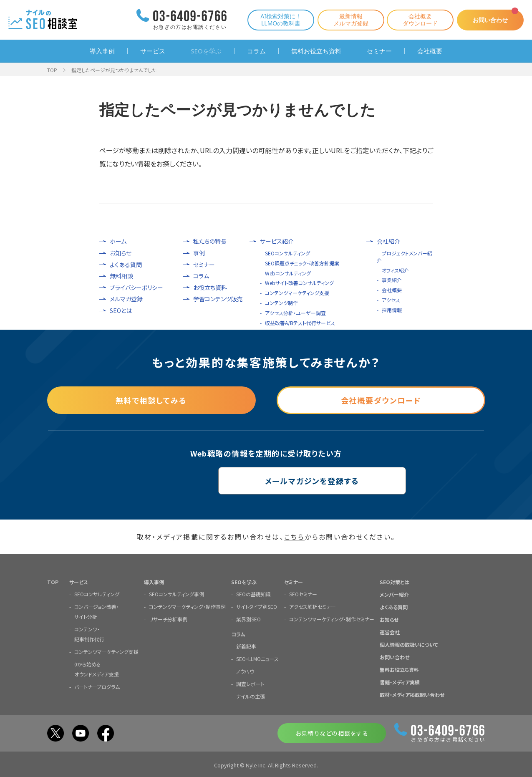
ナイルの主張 (251, 696)
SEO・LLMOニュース (257, 658)
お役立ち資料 (210, 288)
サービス (153, 51)
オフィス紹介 (395, 270)
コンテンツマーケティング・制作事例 (187, 606)
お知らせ (121, 253)
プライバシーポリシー (136, 288)
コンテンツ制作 (281, 303)
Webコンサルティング (288, 273)
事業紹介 (392, 280)
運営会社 (390, 632)
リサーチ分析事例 (168, 619)
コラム (256, 51)
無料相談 (121, 276)
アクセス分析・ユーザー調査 (295, 313)
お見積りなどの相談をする (332, 733)
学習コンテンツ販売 (218, 299)
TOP (52, 70)
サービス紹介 (277, 241)
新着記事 (246, 646)
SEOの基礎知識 (253, 594)
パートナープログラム (97, 686)
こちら (294, 537)
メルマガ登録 (126, 299)
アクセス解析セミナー (313, 606)
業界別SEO (248, 619)
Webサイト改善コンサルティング (299, 283)
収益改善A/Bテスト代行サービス (300, 323)
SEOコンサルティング (287, 253)
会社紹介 (388, 241)
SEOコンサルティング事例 (176, 594)
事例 (199, 253)
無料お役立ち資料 (316, 51)
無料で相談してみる (151, 400)
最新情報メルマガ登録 (351, 20)
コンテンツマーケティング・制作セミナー (332, 619)
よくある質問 (126, 265)
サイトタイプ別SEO (257, 606)
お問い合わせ (490, 20)
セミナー (379, 51)
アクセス (391, 300)
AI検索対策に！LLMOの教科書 (281, 20)
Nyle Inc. (256, 765)
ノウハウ (245, 671)
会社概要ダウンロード (420, 20)
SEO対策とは (395, 581)
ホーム (118, 241)
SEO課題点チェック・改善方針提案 (302, 263)
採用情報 (392, 310)
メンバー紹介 (394, 594)
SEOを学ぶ (206, 51)
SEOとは (121, 311)
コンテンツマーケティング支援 (297, 293)
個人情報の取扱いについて (409, 644)
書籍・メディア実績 (400, 682)
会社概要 (430, 51)
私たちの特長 (210, 241)
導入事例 (102, 51)
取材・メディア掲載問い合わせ (412, 694)
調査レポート (250, 683)
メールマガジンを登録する (266, 481)
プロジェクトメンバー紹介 (405, 257)
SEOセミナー (303, 594)
